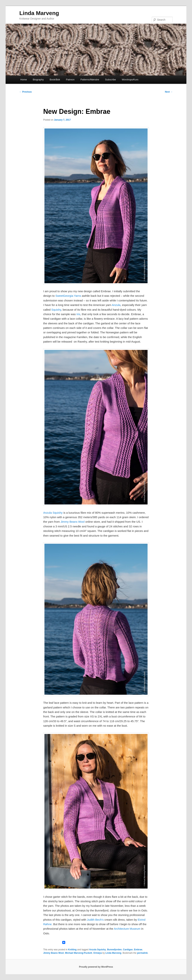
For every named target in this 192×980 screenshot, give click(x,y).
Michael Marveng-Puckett (79, 953)
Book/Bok (55, 80)
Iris (78, 314)
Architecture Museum (127, 929)
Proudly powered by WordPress (96, 967)
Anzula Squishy (53, 513)
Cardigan (128, 950)
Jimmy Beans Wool (73, 522)
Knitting (72, 950)
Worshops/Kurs (130, 80)
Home (24, 80)
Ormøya (98, 953)
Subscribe (110, 80)
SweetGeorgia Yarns (68, 296)
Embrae (138, 950)
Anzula (116, 305)
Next (169, 92)
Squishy (56, 310)
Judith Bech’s (95, 920)
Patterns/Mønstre (90, 80)
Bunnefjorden (114, 950)
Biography (38, 80)
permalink (142, 953)
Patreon (70, 80)
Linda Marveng (39, 13)
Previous (25, 92)
